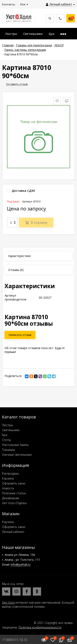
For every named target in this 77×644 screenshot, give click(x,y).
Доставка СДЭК (21, 191)
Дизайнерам (11, 498)
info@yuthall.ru (21, 565)
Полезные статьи (14, 493)
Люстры (7, 425)
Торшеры (9, 450)
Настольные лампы (15, 445)
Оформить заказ (14, 483)
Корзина (8, 478)
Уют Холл (8, 602)
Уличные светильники (17, 455)
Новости (8, 488)
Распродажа (10, 473)
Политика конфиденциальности (40, 627)
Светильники (11, 430)
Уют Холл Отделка (14, 503)
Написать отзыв (20, 335)
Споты (6, 440)
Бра (5, 435)
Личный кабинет (13, 532)
